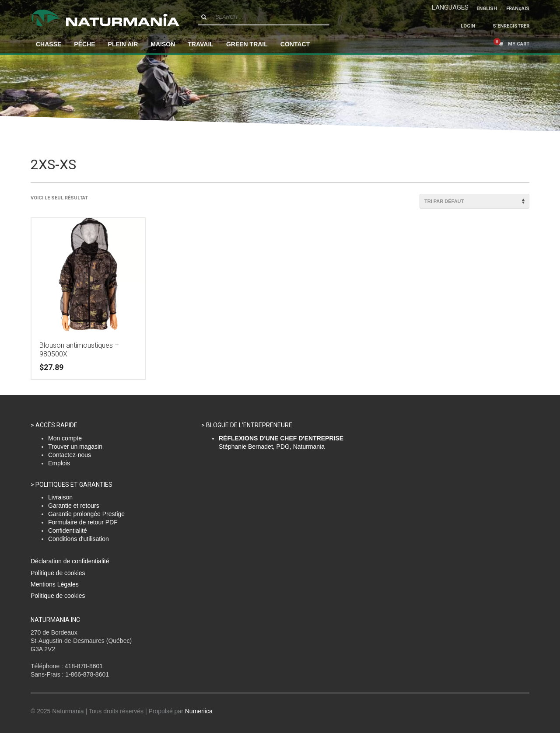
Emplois (59, 463)
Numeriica (199, 711)
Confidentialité (68, 531)
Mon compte (65, 438)
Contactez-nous (70, 455)
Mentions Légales (55, 584)
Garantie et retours (74, 506)
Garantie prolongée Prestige (86, 514)
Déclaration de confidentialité (70, 561)
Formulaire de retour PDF (83, 522)
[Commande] (474, 201)
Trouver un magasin (75, 447)
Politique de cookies (58, 573)
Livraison (60, 497)
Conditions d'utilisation (79, 539)
